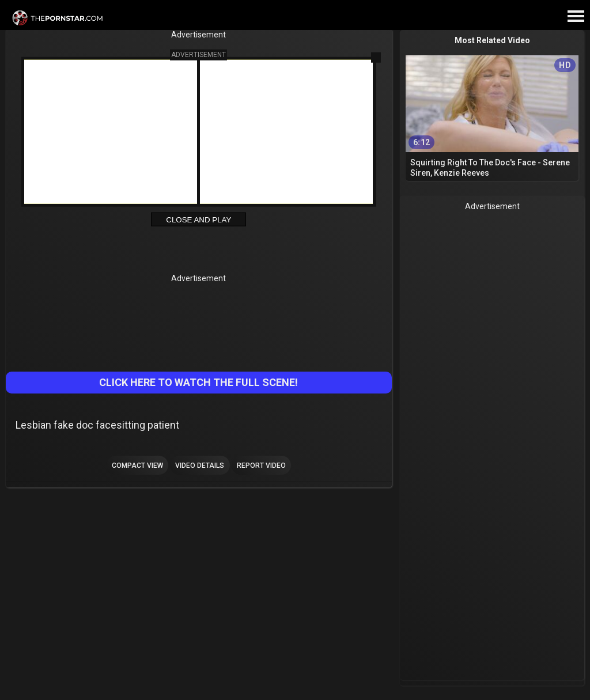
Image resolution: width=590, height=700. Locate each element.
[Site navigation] (576, 17)
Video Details (200, 466)
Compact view (137, 466)
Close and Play (198, 220)
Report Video (261, 466)
